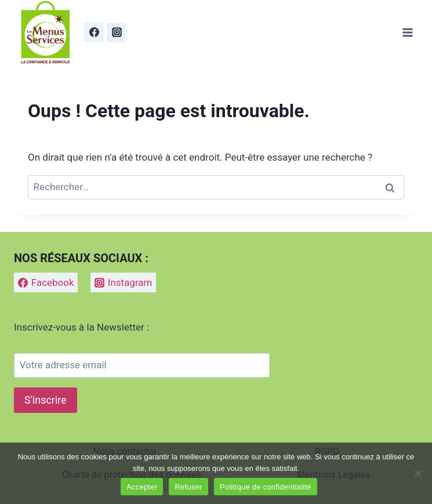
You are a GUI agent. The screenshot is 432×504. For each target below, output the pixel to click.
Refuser (188, 487)
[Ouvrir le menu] (407, 32)
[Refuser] (418, 473)
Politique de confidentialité (266, 487)
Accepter (142, 487)
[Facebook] (94, 32)
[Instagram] (117, 32)
